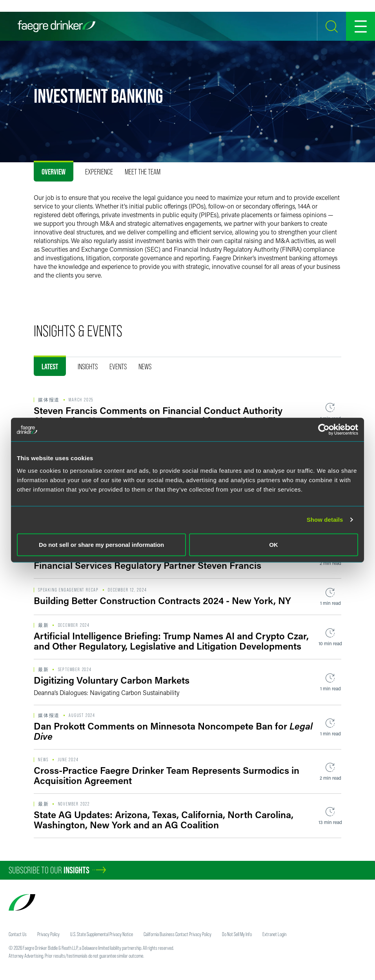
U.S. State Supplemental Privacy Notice (102, 934)
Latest (50, 367)
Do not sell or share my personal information (101, 544)
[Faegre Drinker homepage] (56, 26)
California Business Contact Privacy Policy (177, 934)
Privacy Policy (48, 934)
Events (118, 367)
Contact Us (18, 934)
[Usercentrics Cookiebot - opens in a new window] (324, 430)
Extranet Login (274, 934)
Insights (88, 367)
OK (274, 544)
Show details (325, 520)
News (145, 367)
